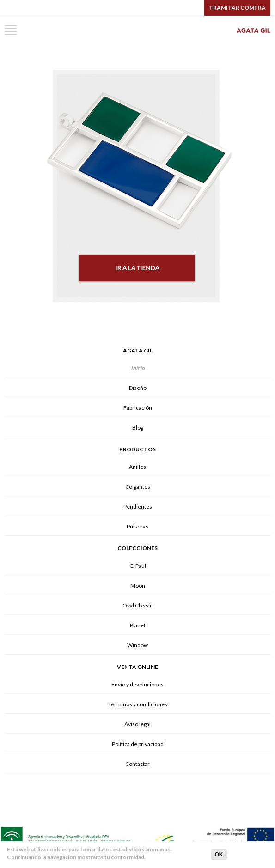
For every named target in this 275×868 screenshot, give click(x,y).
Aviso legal (137, 724)
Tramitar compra (237, 8)
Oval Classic (137, 605)
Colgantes (138, 487)
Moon (138, 586)
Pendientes (138, 507)
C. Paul (138, 566)
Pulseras (137, 526)
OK (219, 856)
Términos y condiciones (138, 704)
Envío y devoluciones (137, 684)
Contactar (137, 764)
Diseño (138, 388)
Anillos (137, 467)
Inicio (138, 368)
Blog (138, 428)
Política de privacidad (138, 744)
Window (137, 645)
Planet (138, 625)
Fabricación (138, 408)
